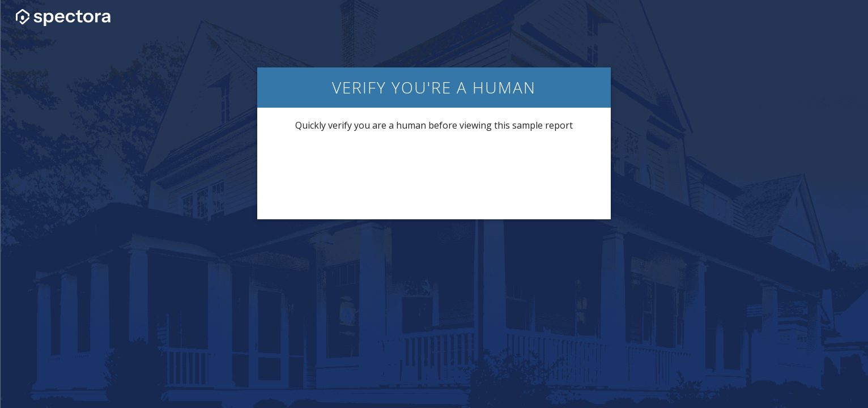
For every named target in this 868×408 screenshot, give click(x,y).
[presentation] (434, 175)
